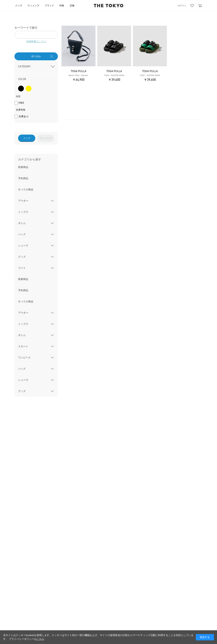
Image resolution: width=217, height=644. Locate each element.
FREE (21, 103)
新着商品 (23, 167)
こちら (41, 639)
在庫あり (24, 116)
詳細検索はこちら (36, 41)
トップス (23, 212)
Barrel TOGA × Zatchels (78, 75)
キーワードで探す (26, 28)
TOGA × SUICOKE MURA (114, 75)
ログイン (182, 6)
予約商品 (23, 178)
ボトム (22, 223)
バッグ (22, 234)
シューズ (23, 246)
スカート (23, 346)
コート (22, 268)
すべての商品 (26, 190)
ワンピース (24, 358)
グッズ (22, 257)
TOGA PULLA (78, 71)
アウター (23, 201)
